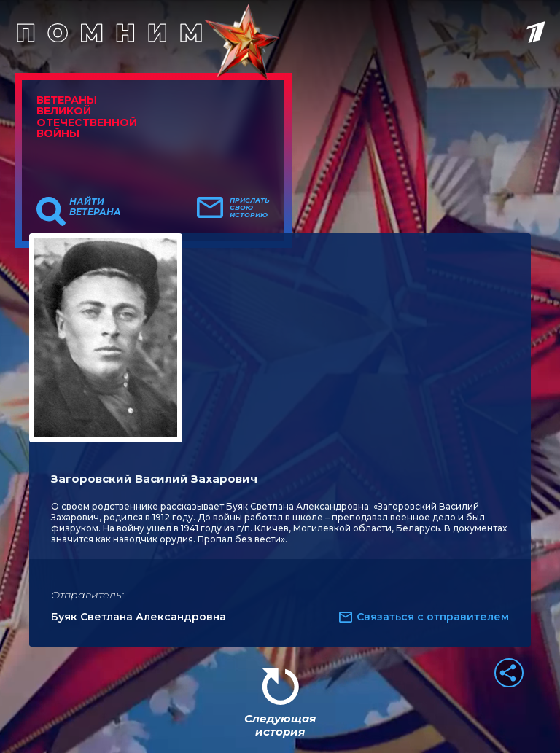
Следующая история (280, 725)
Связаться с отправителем (433, 617)
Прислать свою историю (250, 208)
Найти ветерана (95, 207)
